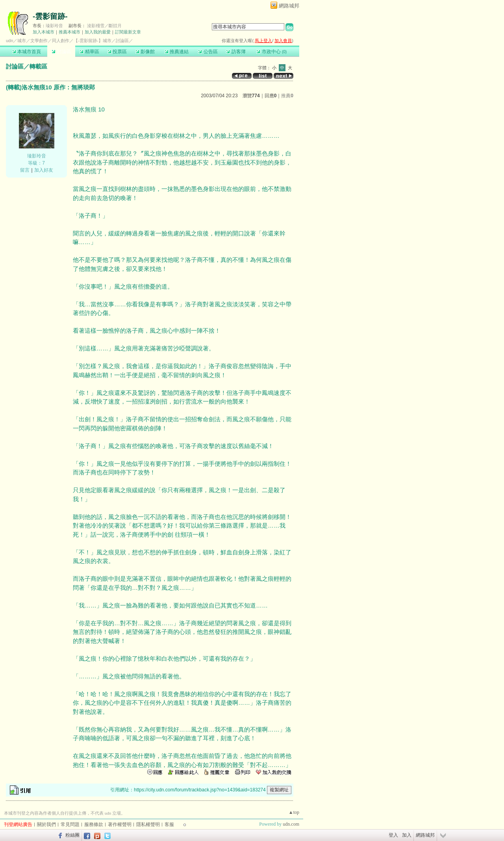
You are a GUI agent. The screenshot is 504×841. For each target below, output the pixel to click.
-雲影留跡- (50, 16)
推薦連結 (177, 52)
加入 (407, 835)
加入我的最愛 (98, 32)
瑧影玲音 (54, 26)
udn (9, 41)
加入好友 (44, 170)
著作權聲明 (120, 824)
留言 (25, 170)
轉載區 (38, 66)
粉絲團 (72, 835)
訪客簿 (236, 52)
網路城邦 (289, 6)
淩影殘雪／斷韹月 (104, 26)
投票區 (117, 52)
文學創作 (39, 41)
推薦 (287, 96)
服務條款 (94, 824)
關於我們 (46, 824)
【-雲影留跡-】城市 (92, 41)
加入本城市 (44, 32)
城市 (22, 41)
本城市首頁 (27, 52)
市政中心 (271, 52)
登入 (393, 835)
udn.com (291, 824)
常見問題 (70, 824)
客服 (169, 824)
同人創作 (61, 41)
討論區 (61, 52)
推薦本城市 (69, 32)
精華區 (89, 52)
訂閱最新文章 (128, 32)
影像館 (145, 52)
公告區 (208, 52)
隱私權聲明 (148, 824)
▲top (294, 812)
